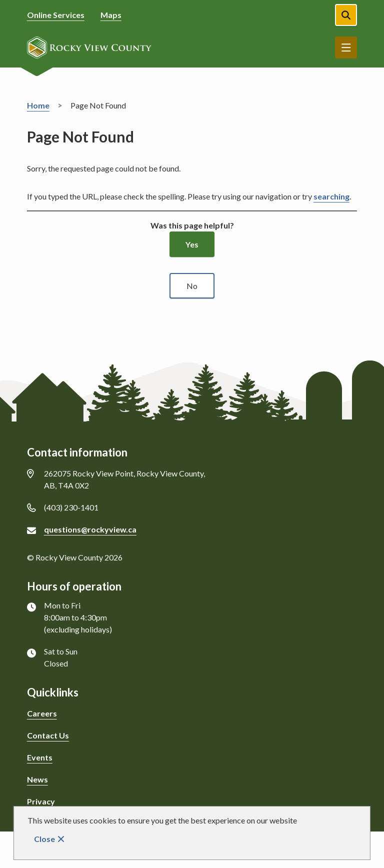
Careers (42, 713)
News (37, 779)
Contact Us (48, 735)
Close (44, 839)
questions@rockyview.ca (90, 529)
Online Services (56, 15)
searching (331, 196)
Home (38, 105)
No (192, 286)
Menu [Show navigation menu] (346, 47)
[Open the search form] (346, 15)
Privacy (41, 801)
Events (40, 757)
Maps (111, 15)
